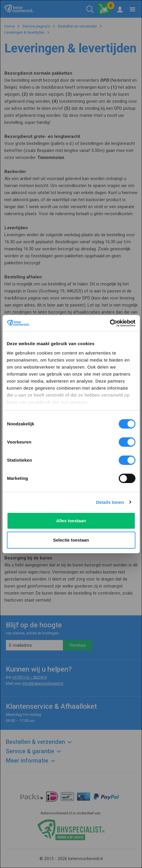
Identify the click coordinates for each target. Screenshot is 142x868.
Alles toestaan (71, 521)
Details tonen (110, 502)
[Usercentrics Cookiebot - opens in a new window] (110, 323)
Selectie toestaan (71, 540)
